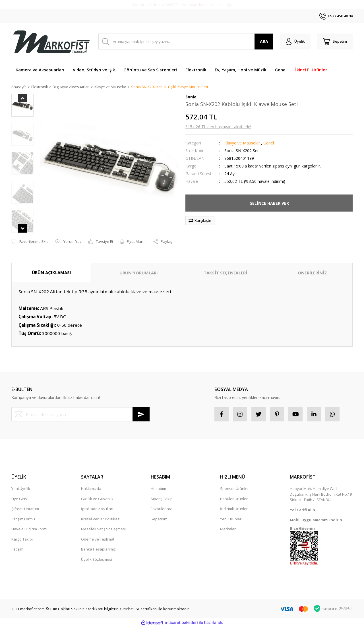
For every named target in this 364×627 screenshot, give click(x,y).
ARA (264, 41)
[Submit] (141, 415)
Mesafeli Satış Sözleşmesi (103, 529)
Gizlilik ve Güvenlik (97, 499)
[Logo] (51, 42)
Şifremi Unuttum (25, 509)
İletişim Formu (23, 519)
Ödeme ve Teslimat (98, 539)
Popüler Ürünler (234, 499)
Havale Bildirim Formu (30, 529)
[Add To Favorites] (30, 242)
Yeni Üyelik (21, 489)
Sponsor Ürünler (234, 489)
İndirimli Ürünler (234, 509)
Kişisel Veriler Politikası (101, 519)
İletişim (17, 549)
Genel (269, 143)
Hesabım (158, 489)
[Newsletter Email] (80, 415)
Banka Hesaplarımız (98, 549)
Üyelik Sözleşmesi (97, 560)
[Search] (186, 42)
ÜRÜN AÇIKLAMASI (51, 272)
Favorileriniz (161, 509)
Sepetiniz (159, 519)
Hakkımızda (91, 489)
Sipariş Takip (162, 499)
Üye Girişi (19, 499)
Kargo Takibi (22, 539)
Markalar (228, 529)
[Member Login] (295, 42)
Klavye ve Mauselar (242, 143)
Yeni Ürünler (231, 519)
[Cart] (335, 42)
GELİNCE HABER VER (269, 203)
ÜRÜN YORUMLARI (139, 273)
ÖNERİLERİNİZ (312, 273)
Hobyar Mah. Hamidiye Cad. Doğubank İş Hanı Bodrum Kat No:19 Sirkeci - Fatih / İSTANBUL (321, 494)
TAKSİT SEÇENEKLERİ (225, 273)
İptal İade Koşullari (97, 509)
